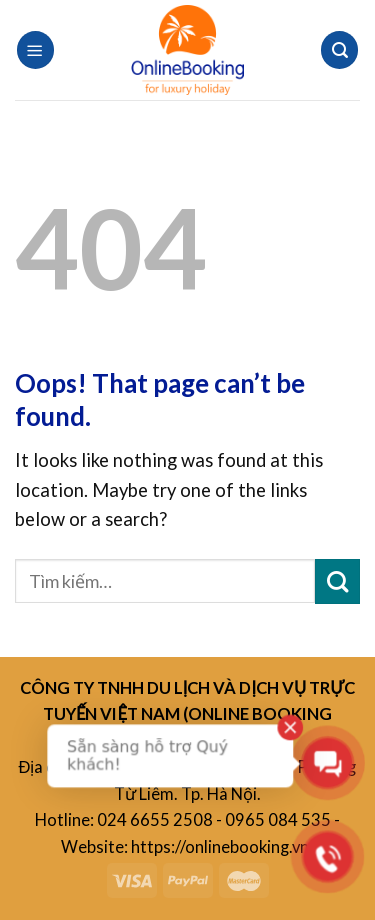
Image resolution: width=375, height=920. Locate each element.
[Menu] (35, 49)
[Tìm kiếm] (339, 49)
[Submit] (337, 581)
